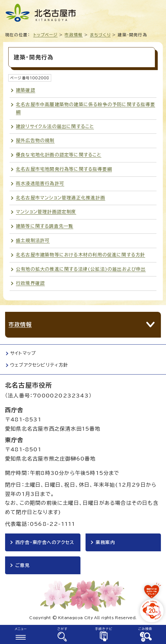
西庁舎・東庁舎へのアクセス (45, 542)
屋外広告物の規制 (35, 140)
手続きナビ (104, 629)
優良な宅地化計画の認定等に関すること (59, 155)
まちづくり (100, 35)
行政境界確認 (30, 283)
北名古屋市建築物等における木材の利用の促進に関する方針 (80, 255)
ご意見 (23, 565)
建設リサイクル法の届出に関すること (55, 126)
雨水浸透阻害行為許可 (40, 183)
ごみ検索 (145, 629)
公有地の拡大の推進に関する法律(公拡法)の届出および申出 (81, 269)
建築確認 (26, 90)
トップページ (45, 35)
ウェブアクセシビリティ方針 (39, 365)
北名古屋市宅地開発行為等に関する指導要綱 (64, 169)
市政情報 (74, 35)
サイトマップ (23, 353)
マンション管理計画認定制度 (46, 212)
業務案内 (105, 542)
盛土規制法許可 (33, 240)
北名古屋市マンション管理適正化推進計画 (61, 198)
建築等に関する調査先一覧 (45, 226)
